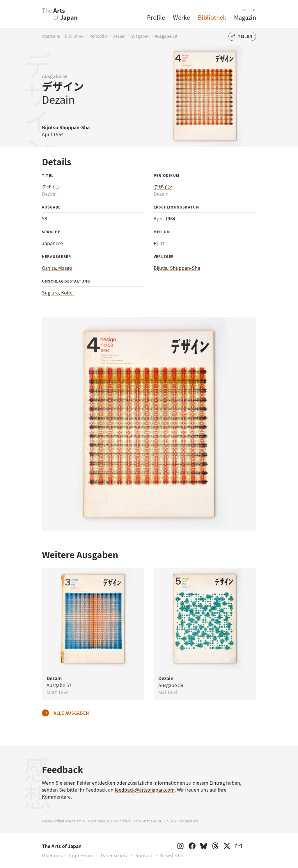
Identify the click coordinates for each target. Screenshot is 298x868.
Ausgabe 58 (166, 36)
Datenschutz (114, 855)
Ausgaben (140, 36)
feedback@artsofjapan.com (145, 790)
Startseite (51, 36)
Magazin (245, 17)
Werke (181, 17)
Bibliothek (212, 17)
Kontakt (144, 855)
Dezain (119, 36)
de (254, 10)
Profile (156, 17)
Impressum (81, 855)
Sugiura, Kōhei (58, 292)
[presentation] (30, 17)
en (244, 10)
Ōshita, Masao (57, 268)
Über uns (52, 855)
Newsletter (172, 855)
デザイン (163, 187)
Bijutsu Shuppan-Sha (177, 268)
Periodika (99, 36)
